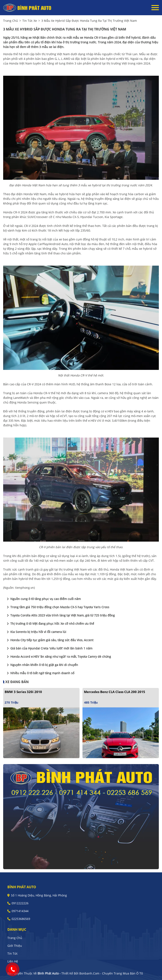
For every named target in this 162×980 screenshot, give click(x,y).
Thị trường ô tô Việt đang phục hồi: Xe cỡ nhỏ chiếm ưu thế (50, 624)
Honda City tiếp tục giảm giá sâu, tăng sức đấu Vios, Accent (49, 640)
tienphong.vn (25, 588)
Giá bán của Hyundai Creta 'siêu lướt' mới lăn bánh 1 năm (49, 648)
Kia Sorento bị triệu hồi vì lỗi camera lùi (36, 632)
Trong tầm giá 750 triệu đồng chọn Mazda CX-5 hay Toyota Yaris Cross (57, 607)
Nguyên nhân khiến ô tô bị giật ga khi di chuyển (42, 665)
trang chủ (11, 21)
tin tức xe (30, 21)
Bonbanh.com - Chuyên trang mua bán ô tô (111, 973)
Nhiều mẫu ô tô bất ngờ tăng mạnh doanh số (40, 673)
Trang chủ (15, 938)
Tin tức (13, 953)
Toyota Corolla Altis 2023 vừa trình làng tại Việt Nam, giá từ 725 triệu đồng (60, 615)
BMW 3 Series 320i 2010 (23, 692)
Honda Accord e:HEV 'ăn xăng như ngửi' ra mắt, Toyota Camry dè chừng (58, 657)
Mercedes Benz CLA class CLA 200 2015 (115, 692)
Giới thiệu (15, 946)
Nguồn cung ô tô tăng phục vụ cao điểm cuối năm (43, 599)
